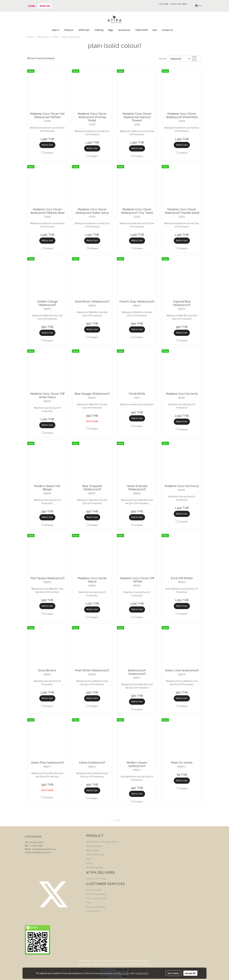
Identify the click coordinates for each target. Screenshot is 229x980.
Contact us (93, 911)
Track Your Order (97, 879)
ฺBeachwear (93, 850)
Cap (88, 859)
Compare (49, 153)
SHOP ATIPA (141, 30)
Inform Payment (96, 894)
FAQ (89, 903)
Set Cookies (173, 973)
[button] (178, 30)
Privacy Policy (123, 973)
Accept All (190, 973)
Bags (111, 30)
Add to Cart (47, 145)
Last (117, 820)
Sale (155, 30)
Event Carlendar (96, 907)
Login (31, 6)
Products (69, 30)
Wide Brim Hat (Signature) (102, 842)
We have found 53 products (41, 58)
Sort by (163, 59)
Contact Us (168, 30)
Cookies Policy (142, 973)
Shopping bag (95, 867)
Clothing (99, 30)
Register (45, 6)
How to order (94, 890)
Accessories (124, 30)
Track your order (96, 898)
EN (199, 6)
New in (56, 30)
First (112, 820)
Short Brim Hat (95, 855)
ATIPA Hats (84, 30)
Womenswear (94, 846)
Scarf (89, 863)
